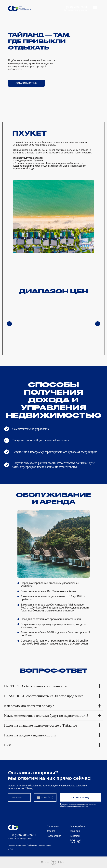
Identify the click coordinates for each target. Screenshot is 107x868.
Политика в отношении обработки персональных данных (30, 845)
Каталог (51, 831)
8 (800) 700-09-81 (75, 7)
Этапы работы (78, 826)
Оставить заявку (80, 797)
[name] (19, 797)
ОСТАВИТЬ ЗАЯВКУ (26, 83)
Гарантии (75, 831)
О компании (53, 826)
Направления (54, 836)
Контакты (75, 836)
